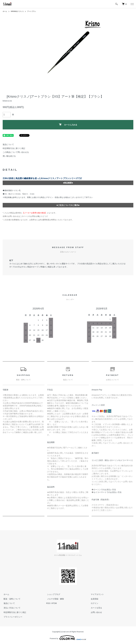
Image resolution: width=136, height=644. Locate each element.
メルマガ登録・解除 (55, 599)
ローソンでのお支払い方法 (105, 490)
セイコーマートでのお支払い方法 (107, 492)
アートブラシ (33, 11)
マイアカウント (96, 594)
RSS (48, 603)
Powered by (68, 638)
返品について (8, 144)
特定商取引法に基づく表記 (14, 148)
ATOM (54, 603)
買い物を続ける (9, 156)
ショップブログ (53, 594)
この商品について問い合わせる (16, 152)
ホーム (5, 11)
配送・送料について (11, 599)
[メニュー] (132, 4)
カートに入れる (68, 125)
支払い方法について (11, 608)
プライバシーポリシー (12, 617)
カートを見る (95, 608)
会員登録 (94, 599)
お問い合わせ (95, 612)
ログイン (94, 603)
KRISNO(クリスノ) (18, 11)
